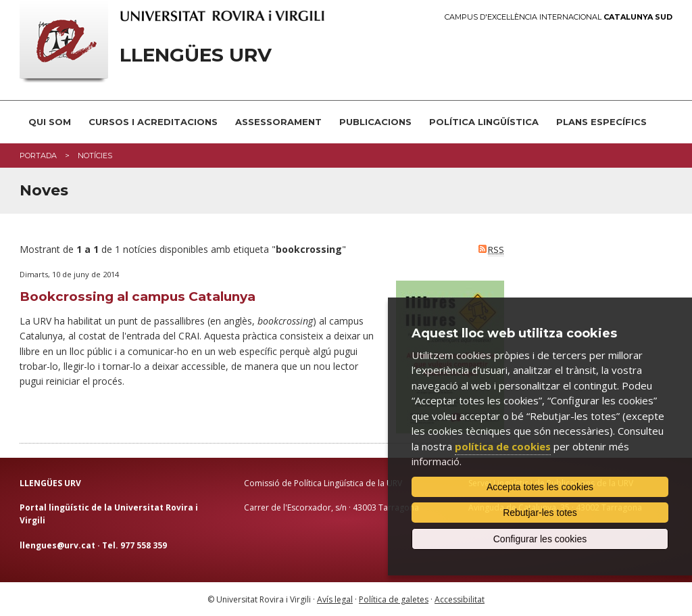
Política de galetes (394, 599)
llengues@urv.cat (57, 545)
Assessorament (278, 122)
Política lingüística (484, 122)
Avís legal (335, 599)
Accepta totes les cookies (540, 487)
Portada (38, 156)
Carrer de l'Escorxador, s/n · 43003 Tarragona (331, 507)
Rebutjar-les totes (540, 513)
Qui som (50, 122)
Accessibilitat (460, 599)
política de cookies (503, 446)
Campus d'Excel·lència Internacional (559, 17)
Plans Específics (601, 122)
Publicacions (375, 122)
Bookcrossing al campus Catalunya (138, 297)
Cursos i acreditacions (153, 122)
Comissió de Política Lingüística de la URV (323, 483)
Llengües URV (196, 55)
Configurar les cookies (540, 539)
